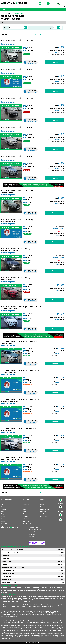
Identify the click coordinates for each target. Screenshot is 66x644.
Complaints (43, 519)
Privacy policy (43, 512)
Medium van (26, 504)
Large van (26, 507)
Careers (42, 504)
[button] (55, 62)
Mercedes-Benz (5, 507)
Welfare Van (26, 521)
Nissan (3, 512)
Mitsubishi (4, 509)
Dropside (25, 516)
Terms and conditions (45, 509)
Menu (3, 10)
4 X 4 (24, 512)
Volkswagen (4, 524)
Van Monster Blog (44, 502)
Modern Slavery (44, 516)
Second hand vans (28, 524)
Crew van (26, 509)
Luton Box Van (27, 519)
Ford (2, 504)
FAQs (41, 507)
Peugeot (3, 514)
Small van (26, 502)
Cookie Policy (43, 514)
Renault (3, 516)
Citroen (3, 502)
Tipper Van (26, 514)
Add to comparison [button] (8, 44)
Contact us (42, 500)
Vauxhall (3, 521)
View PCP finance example (58, 54)
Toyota (3, 519)
